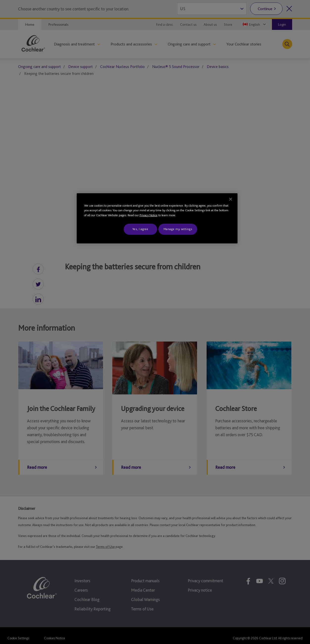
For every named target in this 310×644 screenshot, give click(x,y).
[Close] (231, 199)
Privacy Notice (149, 215)
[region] (157, 218)
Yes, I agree (140, 229)
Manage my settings (178, 229)
